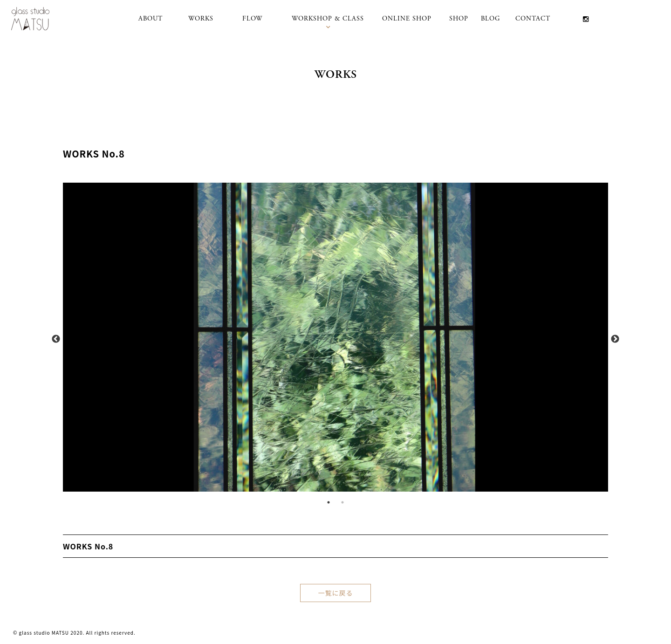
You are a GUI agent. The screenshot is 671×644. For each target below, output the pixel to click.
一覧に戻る (336, 593)
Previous (56, 339)
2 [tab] (342, 502)
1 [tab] (329, 502)
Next (615, 339)
